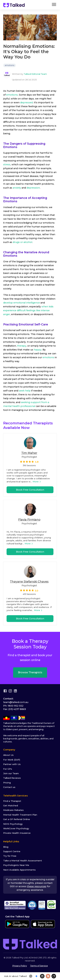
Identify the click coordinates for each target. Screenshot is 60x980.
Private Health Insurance (17, 833)
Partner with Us (12, 764)
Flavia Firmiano (29, 520)
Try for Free (10, 856)
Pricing (7, 783)
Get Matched (11, 806)
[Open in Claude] (48, 976)
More (37, 482)
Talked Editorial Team (35, 74)
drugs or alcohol (22, 242)
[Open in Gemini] (36, 976)
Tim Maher (29, 453)
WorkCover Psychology (16, 828)
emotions (10, 65)
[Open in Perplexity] (42, 976)
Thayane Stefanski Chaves (29, 582)
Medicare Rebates (13, 810)
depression (33, 188)
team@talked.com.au (16, 702)
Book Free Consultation (30, 490)
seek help (24, 391)
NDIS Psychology (13, 824)
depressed (26, 103)
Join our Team (11, 773)
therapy (22, 346)
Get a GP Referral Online (17, 819)
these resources (37, 886)
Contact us (9, 787)
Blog (6, 847)
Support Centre (12, 851)
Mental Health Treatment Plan (20, 815)
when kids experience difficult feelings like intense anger (28, 310)
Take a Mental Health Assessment (23, 861)
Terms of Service (39, 966)
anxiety (17, 188)
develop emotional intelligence (22, 303)
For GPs (8, 769)
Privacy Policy (20, 966)
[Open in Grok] (54, 976)
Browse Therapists (30, 672)
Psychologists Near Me (16, 865)
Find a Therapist (12, 801)
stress (7, 164)
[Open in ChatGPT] (31, 976)
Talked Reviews (12, 778)
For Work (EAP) (12, 760)
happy (37, 350)
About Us (8, 755)
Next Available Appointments (19, 870)
